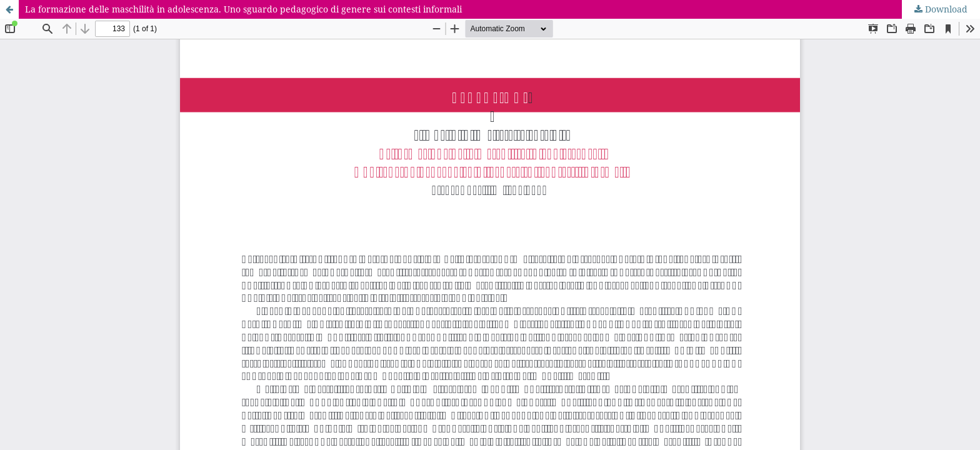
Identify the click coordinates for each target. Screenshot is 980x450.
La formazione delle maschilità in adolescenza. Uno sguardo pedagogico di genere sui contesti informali (243, 9)
